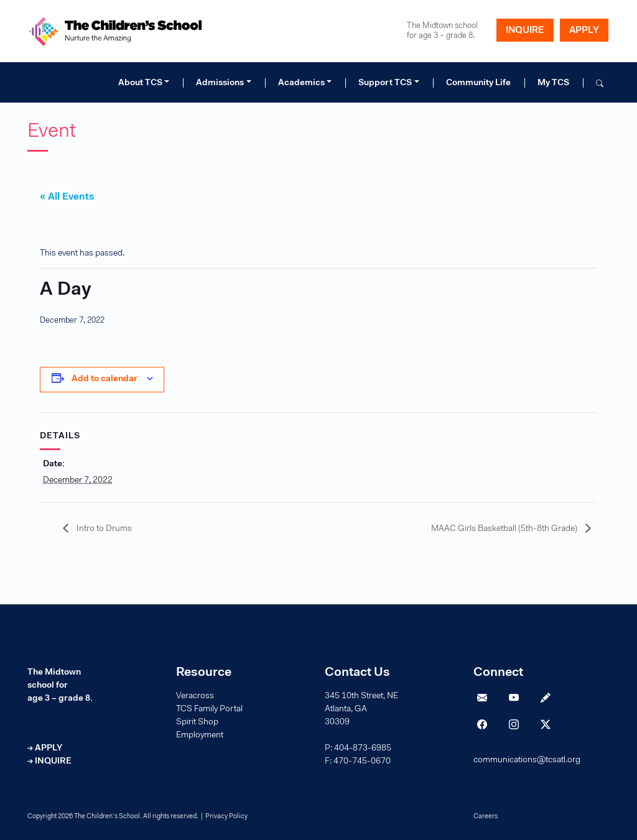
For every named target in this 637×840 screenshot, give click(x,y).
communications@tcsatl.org (527, 760)
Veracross (195, 696)
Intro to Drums (103, 529)
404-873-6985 (363, 749)
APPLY (584, 31)
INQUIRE (525, 31)
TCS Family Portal (209, 709)
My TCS (553, 83)
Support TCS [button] (385, 83)
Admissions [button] (220, 83)
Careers (486, 817)
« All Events (67, 197)
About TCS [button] (140, 83)
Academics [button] (301, 83)
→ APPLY (45, 749)
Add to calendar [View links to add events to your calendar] (105, 379)
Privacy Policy (226, 817)
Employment (200, 736)
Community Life (478, 83)
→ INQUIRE (49, 762)
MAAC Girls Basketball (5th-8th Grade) (505, 529)
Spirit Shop (197, 722)
